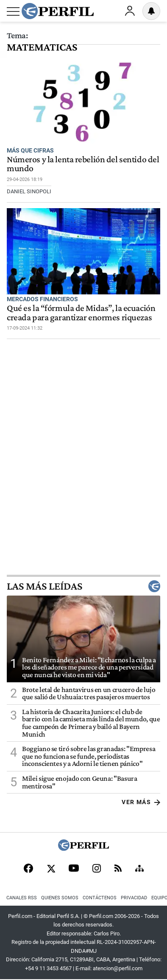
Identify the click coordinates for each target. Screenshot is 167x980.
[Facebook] (28, 869)
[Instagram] (97, 869)
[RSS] (118, 869)
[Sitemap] (139, 869)
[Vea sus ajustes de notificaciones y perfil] (151, 11)
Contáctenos (100, 898)
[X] (51, 869)
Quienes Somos (60, 898)
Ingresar (130, 11)
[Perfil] (83, 849)
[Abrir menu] (13, 11)
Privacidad (134, 898)
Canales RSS (22, 898)
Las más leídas (83, 586)
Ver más (141, 802)
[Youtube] (74, 869)
